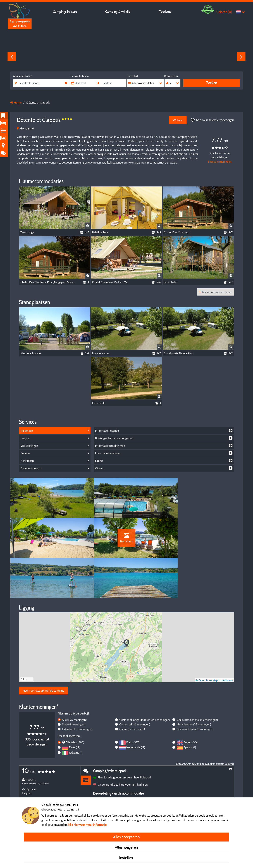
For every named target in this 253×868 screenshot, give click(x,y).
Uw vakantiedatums (79, 76)
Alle (74, 685)
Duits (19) (75, 713)
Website (177, 120)
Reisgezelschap (171, 76)
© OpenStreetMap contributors (214, 646)
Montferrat (26, 128)
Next (241, 56)
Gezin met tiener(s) (197, 685)
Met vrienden (194, 690)
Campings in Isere (65, 12)
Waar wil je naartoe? (22, 76)
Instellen (126, 858)
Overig (132, 695)
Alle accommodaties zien (216, 292)
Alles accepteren (126, 837)
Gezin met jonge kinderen (145, 685)
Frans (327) (133, 708)
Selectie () (224, 12)
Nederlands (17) (136, 713)
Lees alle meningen (220, 162)
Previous (12, 56)
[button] (127, 609)
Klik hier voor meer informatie (87, 825)
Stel (74, 690)
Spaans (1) (190, 713)
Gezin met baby (195, 695)
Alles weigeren (126, 847)
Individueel (77, 695)
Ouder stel (135, 690)
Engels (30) (191, 708)
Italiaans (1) (76, 718)
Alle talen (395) (75, 708)
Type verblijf (132, 76)
